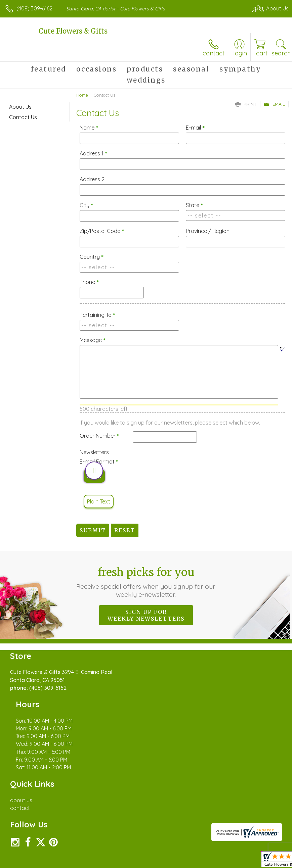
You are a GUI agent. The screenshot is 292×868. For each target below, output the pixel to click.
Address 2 (92, 179)
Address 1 (93, 153)
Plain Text (99, 501)
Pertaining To (97, 315)
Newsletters (94, 452)
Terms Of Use (135, 855)
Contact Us (23, 117)
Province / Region (208, 231)
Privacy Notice (174, 855)
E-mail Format (99, 462)
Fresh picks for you (146, 582)
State (194, 205)
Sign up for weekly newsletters (146, 615)
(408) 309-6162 (34, 8)
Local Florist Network (222, 855)
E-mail (195, 128)
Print (246, 104)
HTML (94, 476)
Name (89, 128)
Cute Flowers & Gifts (73, 31)
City (86, 205)
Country (92, 257)
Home (82, 95)
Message (93, 340)
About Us (20, 107)
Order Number (99, 436)
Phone (89, 282)
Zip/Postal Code (102, 231)
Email (274, 104)
